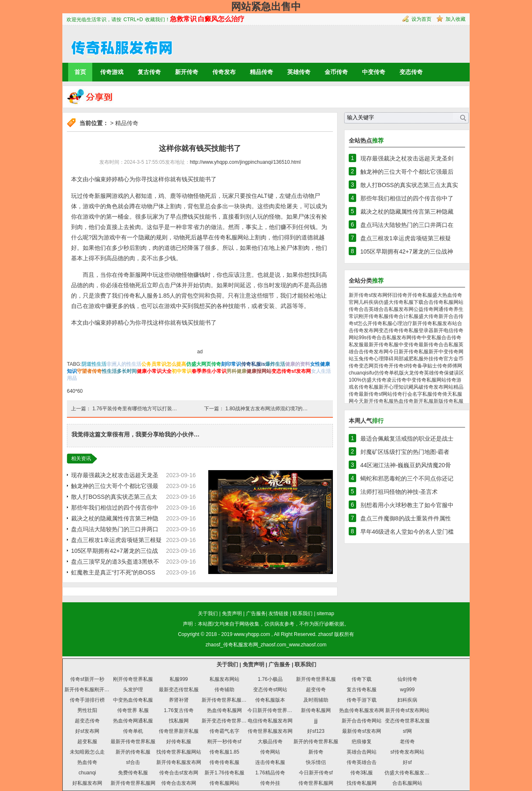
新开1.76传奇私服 (224, 773)
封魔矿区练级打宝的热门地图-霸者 (405, 452)
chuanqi (87, 773)
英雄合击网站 (362, 752)
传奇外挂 (270, 783)
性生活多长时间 (119, 371)
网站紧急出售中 (266, 6)
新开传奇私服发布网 (179, 762)
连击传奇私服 (270, 762)
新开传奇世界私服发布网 (229, 700)
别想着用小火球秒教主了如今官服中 (407, 505)
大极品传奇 (270, 742)
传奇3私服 (362, 773)
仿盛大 (386, 302)
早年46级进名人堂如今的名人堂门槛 (407, 532)
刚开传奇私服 (374, 316)
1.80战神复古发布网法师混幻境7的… (266, 409)
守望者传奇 (89, 371)
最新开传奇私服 (381, 345)
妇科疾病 (407, 700)
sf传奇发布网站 (407, 752)
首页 (80, 72)
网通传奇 (443, 309)
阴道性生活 (94, 364)
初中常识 (182, 371)
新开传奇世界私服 (316, 679)
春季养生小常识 (209, 371)
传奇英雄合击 (362, 762)
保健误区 (454, 373)
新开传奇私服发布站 (435, 323)
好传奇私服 (179, 742)
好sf (407, 762)
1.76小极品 (270, 679)
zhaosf (325, 634)
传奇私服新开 (374, 387)
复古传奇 (149, 72)
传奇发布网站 (438, 387)
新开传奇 (187, 72)
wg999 (407, 690)
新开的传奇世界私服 (316, 742)
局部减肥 (404, 359)
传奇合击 (359, 309)
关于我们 (208, 614)
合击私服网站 (407, 783)
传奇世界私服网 (316, 783)
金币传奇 (336, 72)
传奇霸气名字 (224, 731)
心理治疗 (402, 323)
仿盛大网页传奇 (204, 364)
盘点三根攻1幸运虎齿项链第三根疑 (116, 540)
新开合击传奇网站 (362, 721)
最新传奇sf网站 (376, 394)
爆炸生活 (275, 364)
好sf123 (316, 731)
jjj (316, 721)
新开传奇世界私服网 (133, 783)
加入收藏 (456, 19)
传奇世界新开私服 (179, 731)
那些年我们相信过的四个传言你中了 (407, 198)
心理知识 (399, 387)
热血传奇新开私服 (414, 401)
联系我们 (303, 614)
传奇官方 (443, 359)
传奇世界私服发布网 (270, 731)
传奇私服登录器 (416, 330)
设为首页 (421, 19)
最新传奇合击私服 (438, 345)
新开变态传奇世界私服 (227, 721)
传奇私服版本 (270, 700)
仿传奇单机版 (389, 373)
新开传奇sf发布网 (368, 295)
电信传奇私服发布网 (270, 721)
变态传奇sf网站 (270, 690)
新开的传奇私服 (133, 752)
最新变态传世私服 (179, 690)
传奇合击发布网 (179, 783)
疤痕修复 (362, 742)
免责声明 (232, 614)
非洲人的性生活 (124, 364)
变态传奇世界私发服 (407, 721)
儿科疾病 (369, 302)
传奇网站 (270, 752)
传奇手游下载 (362, 700)
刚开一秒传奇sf (224, 742)
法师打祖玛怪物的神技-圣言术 (399, 492)
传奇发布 (224, 72)
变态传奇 (411, 72)
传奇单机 (133, 731)
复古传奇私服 (362, 690)
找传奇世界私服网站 (179, 752)
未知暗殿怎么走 (87, 752)
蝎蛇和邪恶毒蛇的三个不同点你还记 (407, 478)
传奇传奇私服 (224, 762)
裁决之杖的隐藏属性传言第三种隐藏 (407, 212)
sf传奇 (410, 366)
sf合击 (133, 762)
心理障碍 (384, 359)
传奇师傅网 (450, 366)
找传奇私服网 (362, 783)
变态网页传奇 (374, 366)
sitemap (325, 614)
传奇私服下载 (409, 302)
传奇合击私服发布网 (389, 338)
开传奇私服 (420, 295)
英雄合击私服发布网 (391, 309)
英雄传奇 (299, 72)
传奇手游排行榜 (87, 700)
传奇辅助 (224, 690)
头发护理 (133, 690)
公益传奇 (424, 309)
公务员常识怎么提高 (164, 364)
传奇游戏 (112, 72)
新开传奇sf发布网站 (407, 710)
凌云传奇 (397, 380)
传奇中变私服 (426, 338)
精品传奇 (261, 72)
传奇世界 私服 (133, 710)
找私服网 (179, 721)
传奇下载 (362, 679)
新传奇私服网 (316, 710)
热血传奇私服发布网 (362, 710)
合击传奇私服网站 (443, 302)
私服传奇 (432, 394)
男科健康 (236, 371)
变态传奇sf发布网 (291, 371)
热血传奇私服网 (224, 710)
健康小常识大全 (154, 371)
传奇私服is (253, 364)
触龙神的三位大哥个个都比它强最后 (407, 172)
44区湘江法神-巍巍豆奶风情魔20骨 (406, 465)
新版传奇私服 (448, 401)
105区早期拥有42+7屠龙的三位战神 (407, 251)
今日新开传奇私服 (409, 352)
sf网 (407, 731)
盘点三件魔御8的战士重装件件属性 (406, 518)
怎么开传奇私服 (375, 323)
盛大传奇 (429, 316)
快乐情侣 (316, 762)
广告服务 (256, 614)
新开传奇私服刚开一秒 (89, 690)
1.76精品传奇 (270, 773)
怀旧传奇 (397, 295)
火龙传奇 (414, 373)
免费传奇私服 (133, 773)
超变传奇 (316, 690)
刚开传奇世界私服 (133, 679)
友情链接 (278, 614)
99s (363, 338)
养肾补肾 (179, 700)
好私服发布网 (87, 783)
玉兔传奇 (364, 359)
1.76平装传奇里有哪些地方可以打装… (134, 409)
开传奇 (396, 366)
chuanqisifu (361, 373)
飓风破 (416, 387)
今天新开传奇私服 (374, 401)
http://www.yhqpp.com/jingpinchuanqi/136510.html (245, 162)
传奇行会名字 (407, 394)
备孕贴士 (427, 366)
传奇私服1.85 (224, 752)
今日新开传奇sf (316, 773)
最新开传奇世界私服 (133, 742)
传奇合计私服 (404, 316)
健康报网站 (259, 371)
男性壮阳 (87, 710)
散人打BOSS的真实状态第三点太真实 (409, 185)
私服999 (179, 679)
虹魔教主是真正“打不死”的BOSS (113, 572)
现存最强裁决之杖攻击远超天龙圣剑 (407, 158)
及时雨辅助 (316, 700)
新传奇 (316, 752)
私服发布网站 (224, 679)
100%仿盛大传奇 (368, 380)
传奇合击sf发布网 (179, 773)
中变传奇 (374, 72)
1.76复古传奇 (179, 710)
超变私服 (87, 742)
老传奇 (407, 742)
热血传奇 (87, 762)
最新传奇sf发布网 (361, 731)
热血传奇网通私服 (133, 721)
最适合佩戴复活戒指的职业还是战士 (407, 439)
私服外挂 (424, 359)
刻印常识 (231, 364)
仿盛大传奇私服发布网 (409, 773)
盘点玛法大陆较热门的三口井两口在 (407, 225)
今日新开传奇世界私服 (272, 710)
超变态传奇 (87, 721)
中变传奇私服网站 (426, 380)
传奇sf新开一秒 (87, 679)
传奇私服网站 (224, 783)
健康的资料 (298, 364)
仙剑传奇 (407, 679)
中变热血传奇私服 (133, 700)
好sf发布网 (87, 731)
